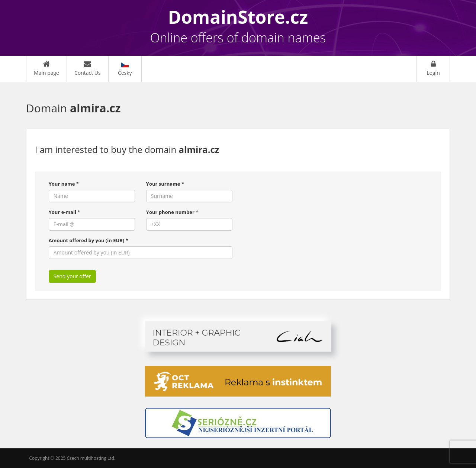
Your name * (64, 184)
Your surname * (165, 184)
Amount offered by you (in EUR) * (89, 240)
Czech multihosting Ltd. (91, 458)
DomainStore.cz (238, 17)
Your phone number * (172, 212)
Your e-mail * (65, 212)
